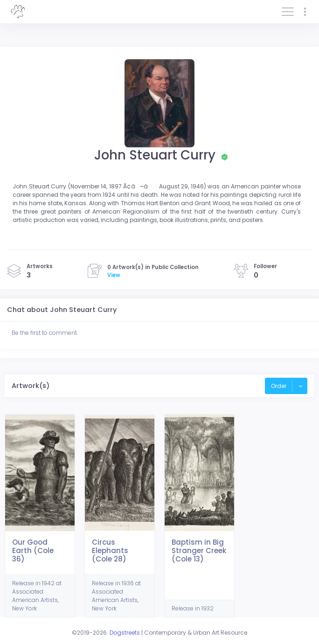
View (114, 275)
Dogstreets (125, 633)
